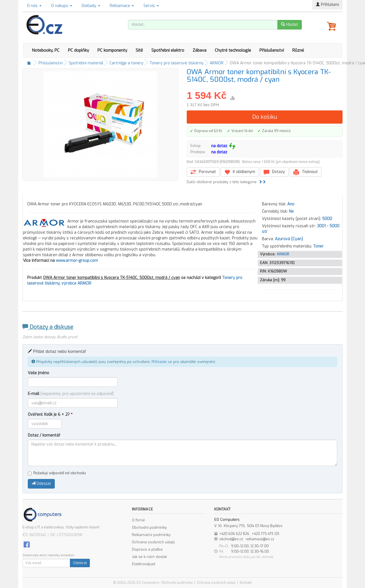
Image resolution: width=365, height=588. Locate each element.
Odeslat (41, 484)
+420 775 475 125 (266, 534)
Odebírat (80, 563)
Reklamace (122, 6)
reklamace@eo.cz (260, 539)
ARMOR (217, 63)
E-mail (71, 394)
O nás (34, 6)
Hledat (290, 25)
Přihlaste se (162, 362)
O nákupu (62, 6)
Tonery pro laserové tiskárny (177, 63)
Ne (291, 211)
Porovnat (203, 172)
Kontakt (246, 583)
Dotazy (274, 172)
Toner (318, 246)
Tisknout (306, 172)
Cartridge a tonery (126, 63)
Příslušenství (272, 50)
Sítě (139, 50)
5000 (327, 219)
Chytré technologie (233, 50)
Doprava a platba (147, 549)
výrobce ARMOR (76, 283)
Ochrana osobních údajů (153, 542)
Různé (298, 50)
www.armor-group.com (77, 261)
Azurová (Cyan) (289, 239)
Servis (151, 6)
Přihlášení (327, 5)
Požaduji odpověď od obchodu (57, 473)
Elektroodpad (144, 564)
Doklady (91, 6)
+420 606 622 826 (234, 534)
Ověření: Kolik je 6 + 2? (50, 415)
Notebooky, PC (46, 50)
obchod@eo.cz (231, 539)
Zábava (199, 50)
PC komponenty (112, 50)
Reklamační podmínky (151, 535)
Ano (291, 204)
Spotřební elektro (168, 50)
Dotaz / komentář (44, 435)
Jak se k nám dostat (149, 557)
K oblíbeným (240, 172)
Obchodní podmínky (149, 527)
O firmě (138, 520)
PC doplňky (78, 50)
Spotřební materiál (86, 63)
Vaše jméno (38, 373)
